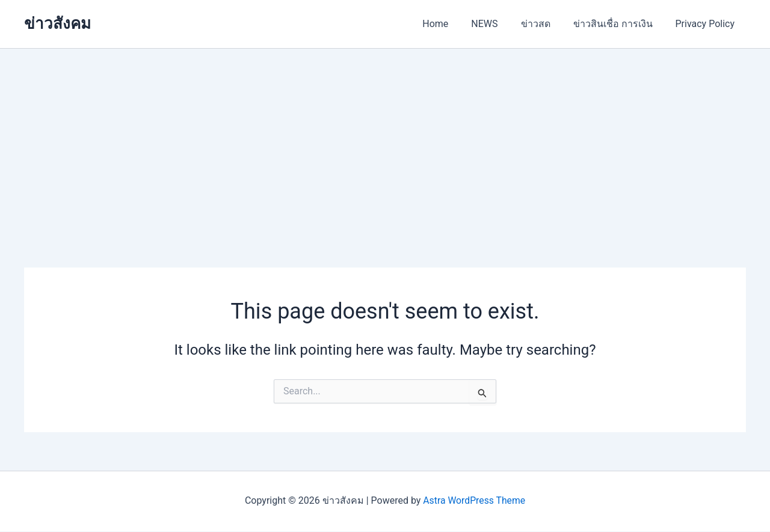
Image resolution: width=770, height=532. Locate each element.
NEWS (497, 24)
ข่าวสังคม (57, 23)
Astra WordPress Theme (474, 500)
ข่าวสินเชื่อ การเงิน (618, 24)
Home (451, 24)
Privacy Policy (707, 24)
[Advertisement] (385, 139)
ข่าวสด (545, 24)
